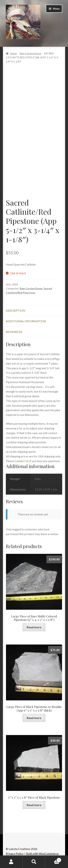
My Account (11, 862)
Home (14, 53)
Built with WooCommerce (42, 853)
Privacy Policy (15, 853)
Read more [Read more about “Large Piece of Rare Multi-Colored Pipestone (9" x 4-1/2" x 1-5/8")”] (34, 627)
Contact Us (22, 461)
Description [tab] (16, 310)
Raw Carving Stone (30, 53)
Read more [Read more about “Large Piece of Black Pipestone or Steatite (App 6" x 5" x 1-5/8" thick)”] (34, 718)
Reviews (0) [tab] (14, 332)
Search (34, 862)
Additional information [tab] (26, 321)
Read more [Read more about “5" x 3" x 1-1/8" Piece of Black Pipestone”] (34, 805)
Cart (53, 859)
